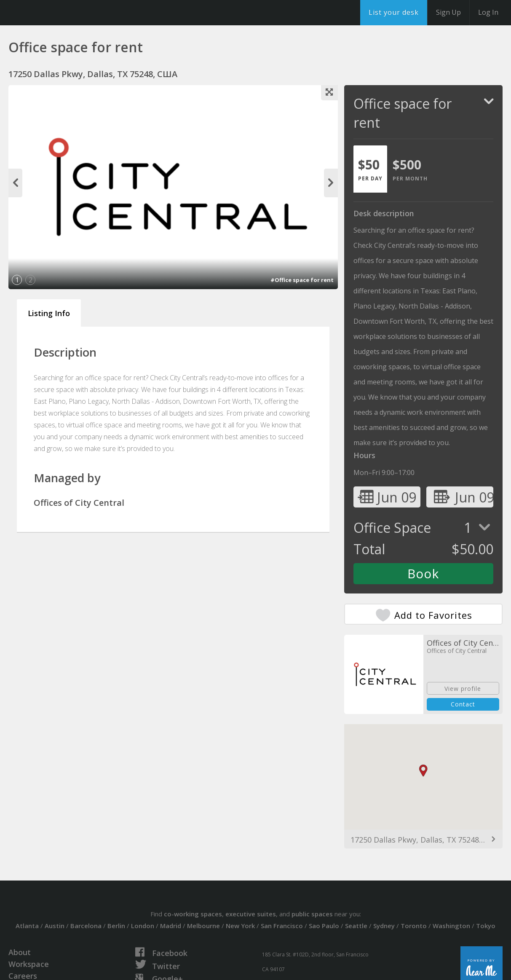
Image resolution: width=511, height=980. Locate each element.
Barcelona (86, 926)
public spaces (312, 914)
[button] (423, 771)
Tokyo (486, 926)
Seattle (356, 926)
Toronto (414, 926)
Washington (451, 926)
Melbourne (203, 926)
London (143, 926)
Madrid (171, 926)
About (20, 952)
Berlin (116, 926)
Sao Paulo (324, 926)
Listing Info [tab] (49, 313)
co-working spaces (193, 914)
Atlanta (27, 926)
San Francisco (282, 926)
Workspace (29, 964)
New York (240, 926)
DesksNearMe (59, 13)
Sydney (384, 926)
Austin (55, 926)
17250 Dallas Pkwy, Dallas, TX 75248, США (423, 840)
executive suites (251, 914)
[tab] (370, 169)
